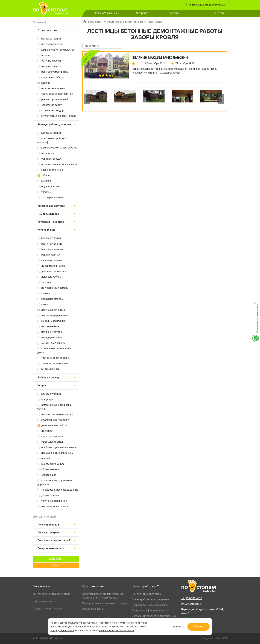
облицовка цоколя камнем (55, 94)
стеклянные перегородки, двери (54, 350)
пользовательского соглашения (117, 631)
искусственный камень (53, 288)
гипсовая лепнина (50, 260)
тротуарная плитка (50, 197)
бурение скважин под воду (55, 414)
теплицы (44, 192)
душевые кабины (49, 277)
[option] (97, 99)
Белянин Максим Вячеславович (160, 58)
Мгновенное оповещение (256, 305)
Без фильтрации (49, 39)
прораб (44, 458)
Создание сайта (211, 639)
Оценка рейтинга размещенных (151, 599)
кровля (43, 83)
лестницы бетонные (51, 310)
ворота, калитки (49, 255)
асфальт (44, 55)
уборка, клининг (49, 495)
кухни (43, 304)
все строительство (50, 44)
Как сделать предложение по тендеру (105, 603)
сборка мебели (48, 470)
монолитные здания (51, 88)
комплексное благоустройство (57, 148)
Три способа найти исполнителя (52, 594)
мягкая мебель (48, 326)
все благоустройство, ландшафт (52, 140)
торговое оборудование (53, 358)
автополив (46, 153)
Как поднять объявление (147, 594)
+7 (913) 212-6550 (192, 598)
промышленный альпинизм (55, 453)
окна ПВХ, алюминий (51, 343)
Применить (56, 559)
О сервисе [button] (144, 13)
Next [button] (221, 99)
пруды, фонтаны (49, 186)
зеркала (44, 282)
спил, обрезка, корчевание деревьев (55, 482)
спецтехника (47, 475)
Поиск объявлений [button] (107, 13)
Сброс (56, 565)
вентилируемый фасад (53, 72)
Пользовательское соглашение (150, 605)
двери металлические (52, 271)
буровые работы (49, 66)
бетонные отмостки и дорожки (57, 164)
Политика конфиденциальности (151, 610)
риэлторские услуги (51, 464)
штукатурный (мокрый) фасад (57, 116)
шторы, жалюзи (48, 369)
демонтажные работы (52, 425)
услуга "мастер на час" (52, 501)
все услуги (45, 400)
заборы (44, 175)
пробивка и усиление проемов (57, 447)
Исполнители (95, 22)
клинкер (44, 181)
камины (44, 293)
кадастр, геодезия (50, 436)
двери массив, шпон (51, 266)
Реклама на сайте (93, 609)
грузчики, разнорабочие (53, 420)
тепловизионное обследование (58, 490)
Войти (221, 13)
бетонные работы (50, 61)
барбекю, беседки (50, 159)
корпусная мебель (50, 299)
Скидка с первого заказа (47, 609)
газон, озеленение (50, 170)
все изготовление (50, 244)
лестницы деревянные (53, 315)
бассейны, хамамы (50, 249)
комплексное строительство (56, 50)
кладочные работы (50, 77)
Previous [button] (87, 99)
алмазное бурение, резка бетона (54, 407)
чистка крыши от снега (53, 506)
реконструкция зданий (53, 99)
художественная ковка (53, 363)
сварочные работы (50, 105)
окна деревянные (50, 338)
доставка (45, 431)
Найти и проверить (44, 601)
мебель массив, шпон (52, 321)
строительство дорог (52, 110)
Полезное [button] (175, 13)
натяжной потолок (50, 332)
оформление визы (50, 442)
